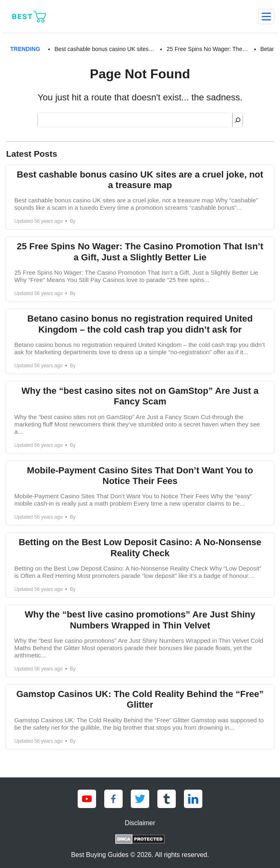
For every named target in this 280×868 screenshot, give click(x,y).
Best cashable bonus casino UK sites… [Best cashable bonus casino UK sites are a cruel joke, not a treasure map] (104, 49)
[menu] (266, 17)
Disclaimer (140, 823)
